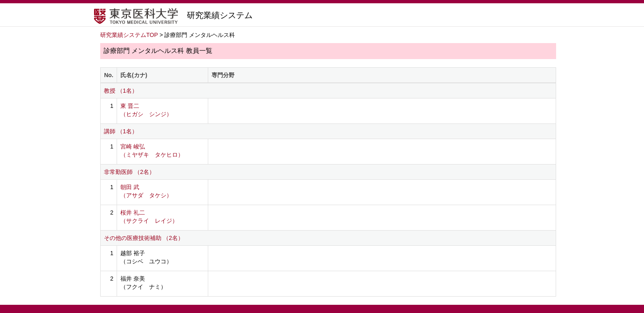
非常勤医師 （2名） (129, 172)
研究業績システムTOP (129, 35)
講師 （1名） (121, 131)
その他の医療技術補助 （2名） (144, 238)
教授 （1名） (121, 91)
